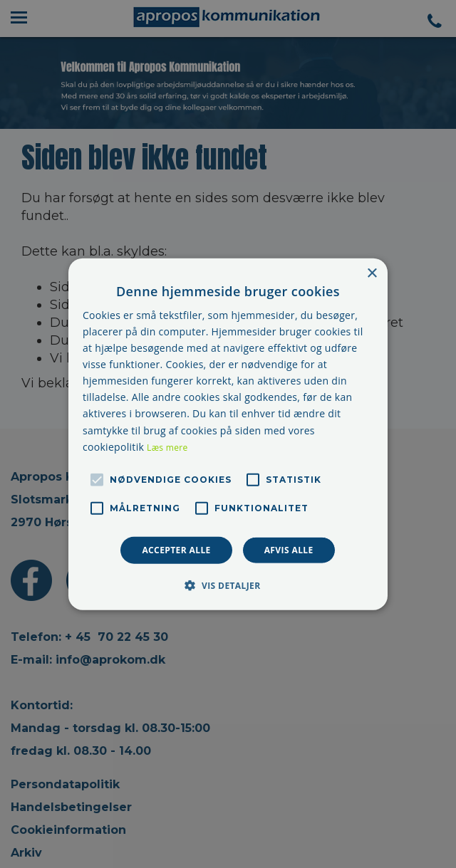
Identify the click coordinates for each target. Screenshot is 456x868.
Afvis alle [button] (289, 549)
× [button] (372, 273)
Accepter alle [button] (176, 549)
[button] (228, 585)
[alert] (228, 434)
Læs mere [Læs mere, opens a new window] (167, 447)
